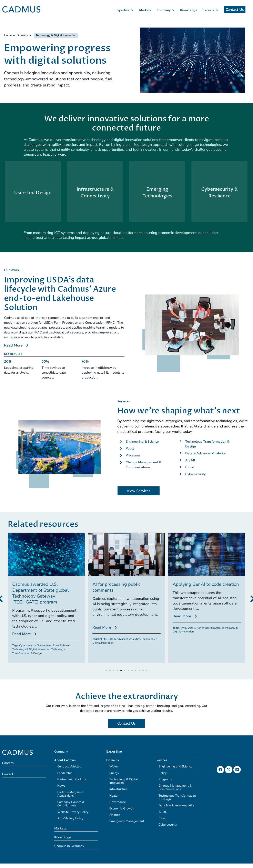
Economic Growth (122, 808)
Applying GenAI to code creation (206, 584)
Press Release (61, 645)
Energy (114, 773)
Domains (22, 35)
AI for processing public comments (116, 587)
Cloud (163, 818)
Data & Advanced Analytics (124, 639)
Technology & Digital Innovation (31, 649)
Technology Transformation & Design (39, 651)
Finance (115, 815)
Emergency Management (127, 821)
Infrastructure (118, 789)
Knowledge (63, 837)
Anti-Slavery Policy (70, 818)
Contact (8, 774)
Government (44, 645)
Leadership (65, 773)
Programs (165, 779)
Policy (163, 773)
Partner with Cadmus (72, 779)
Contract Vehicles (69, 766)
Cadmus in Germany (69, 846)
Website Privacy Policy (73, 812)
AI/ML (103, 639)
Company (61, 752)
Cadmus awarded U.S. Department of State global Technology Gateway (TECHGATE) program (41, 593)
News (61, 786)
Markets (60, 828)
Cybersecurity (27, 645)
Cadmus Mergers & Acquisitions (70, 794)
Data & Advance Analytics (176, 805)
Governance (118, 802)
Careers (8, 763)
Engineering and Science (175, 766)
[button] (106, 671)
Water (114, 766)
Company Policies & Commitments (71, 804)
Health (114, 796)
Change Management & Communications (175, 787)
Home (8, 35)
